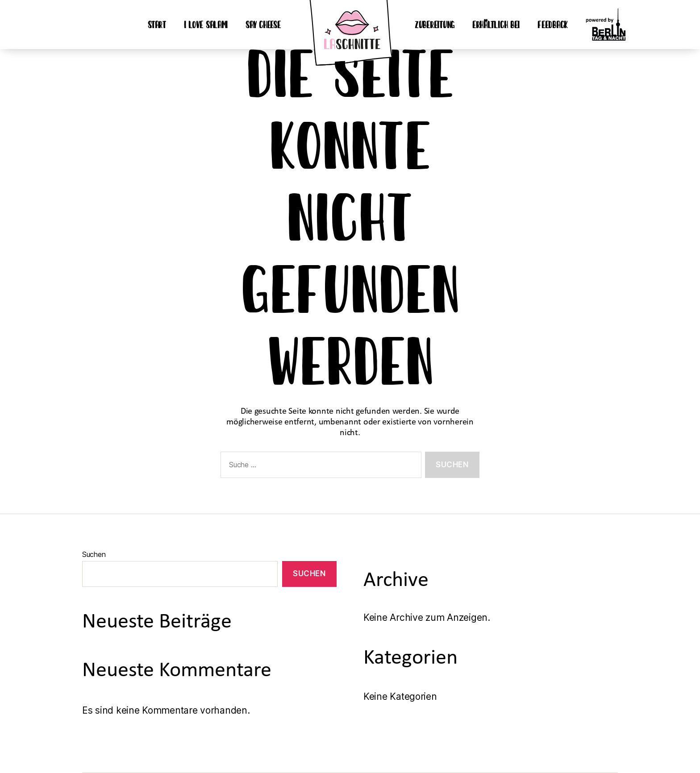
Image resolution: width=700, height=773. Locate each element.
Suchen (94, 554)
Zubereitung (435, 24)
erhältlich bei (496, 24)
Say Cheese (263, 24)
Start (157, 24)
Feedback (553, 24)
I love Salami (206, 24)
